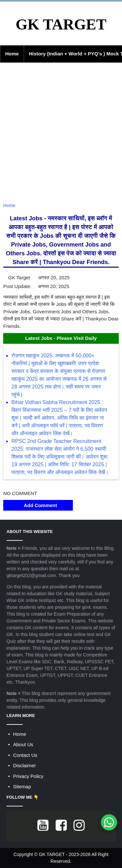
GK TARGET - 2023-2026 (65, 854)
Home (12, 54)
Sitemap (22, 787)
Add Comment (38, 505)
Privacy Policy (28, 776)
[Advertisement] (61, 137)
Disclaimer (24, 765)
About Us (23, 744)
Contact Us (25, 755)
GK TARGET (61, 24)
